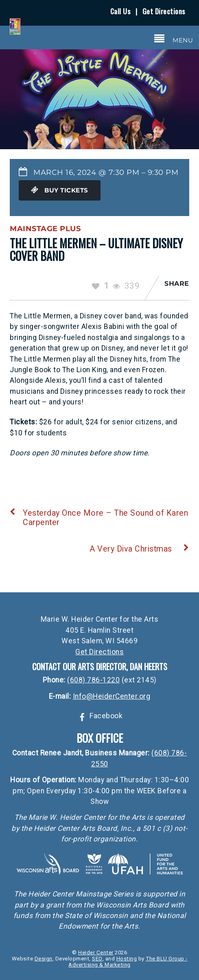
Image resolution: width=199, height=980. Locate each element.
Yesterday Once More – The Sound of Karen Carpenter (99, 518)
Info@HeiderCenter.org (112, 696)
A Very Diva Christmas (139, 549)
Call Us (120, 11)
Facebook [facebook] (100, 716)
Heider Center (96, 952)
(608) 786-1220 (93, 680)
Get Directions (164, 11)
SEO (97, 959)
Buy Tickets (60, 190)
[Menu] (174, 39)
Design (44, 959)
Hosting (127, 959)
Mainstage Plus (45, 228)
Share (177, 284)
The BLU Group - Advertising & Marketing (128, 962)
